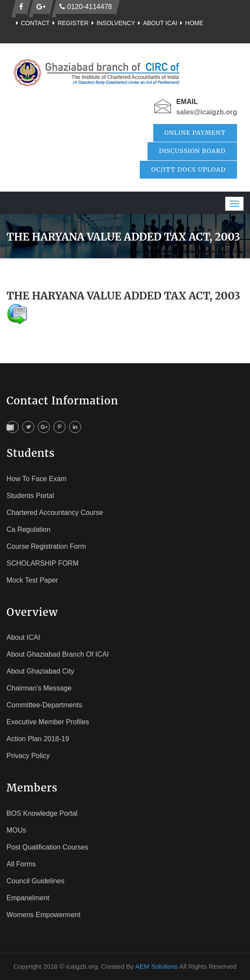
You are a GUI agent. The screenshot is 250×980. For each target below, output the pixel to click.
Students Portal (30, 496)
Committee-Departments (44, 705)
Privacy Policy (28, 756)
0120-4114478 (86, 7)
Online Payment (195, 133)
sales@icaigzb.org (207, 112)
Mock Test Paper (32, 580)
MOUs (16, 830)
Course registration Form (46, 546)
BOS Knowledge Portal (42, 813)
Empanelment (28, 898)
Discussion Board (192, 151)
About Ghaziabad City (40, 671)
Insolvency (112, 23)
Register (69, 23)
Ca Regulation (28, 529)
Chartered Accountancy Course (55, 513)
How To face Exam (36, 479)
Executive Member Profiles (48, 722)
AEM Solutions (156, 966)
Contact (31, 23)
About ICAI (156, 23)
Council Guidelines (35, 881)
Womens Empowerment (43, 915)
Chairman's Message (39, 688)
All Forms (21, 864)
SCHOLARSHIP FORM (43, 563)
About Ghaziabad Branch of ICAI (58, 654)
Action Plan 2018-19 (38, 739)
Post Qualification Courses (48, 847)
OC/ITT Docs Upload (188, 169)
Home (191, 23)
